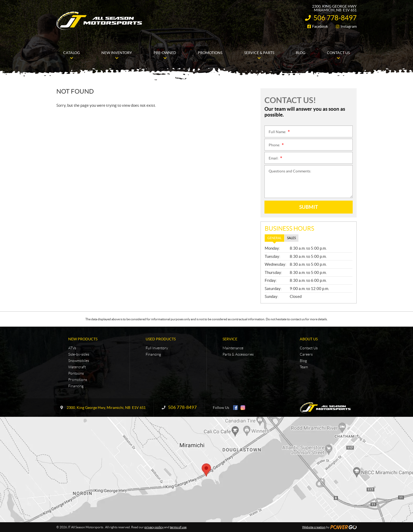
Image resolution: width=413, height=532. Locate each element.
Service (230, 339)
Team (304, 367)
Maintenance (233, 348)
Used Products (161, 339)
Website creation (314, 527)
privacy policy (154, 527)
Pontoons (76, 373)
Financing (76, 386)
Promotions (78, 380)
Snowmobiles (79, 361)
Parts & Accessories (238, 354)
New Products (83, 339)
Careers (306, 354)
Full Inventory (157, 348)
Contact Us (309, 348)
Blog (303, 361)
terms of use (178, 527)
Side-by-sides (79, 354)
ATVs (72, 348)
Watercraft (77, 367)
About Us (309, 339)
